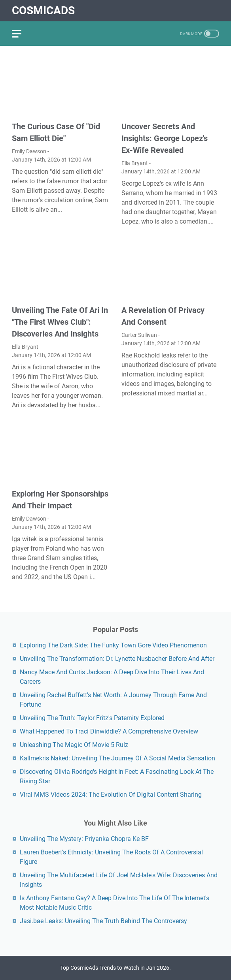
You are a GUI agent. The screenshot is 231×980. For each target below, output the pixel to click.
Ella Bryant (135, 163)
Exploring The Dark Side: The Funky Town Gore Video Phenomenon (113, 645)
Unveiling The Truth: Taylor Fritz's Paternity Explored (92, 718)
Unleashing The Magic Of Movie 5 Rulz (74, 745)
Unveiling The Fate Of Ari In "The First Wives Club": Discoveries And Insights (60, 322)
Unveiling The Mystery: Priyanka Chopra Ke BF (84, 839)
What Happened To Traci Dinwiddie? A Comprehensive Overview (109, 731)
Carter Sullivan (139, 335)
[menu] (21, 34)
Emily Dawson (29, 151)
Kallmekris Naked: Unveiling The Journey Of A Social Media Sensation (117, 758)
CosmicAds (43, 10)
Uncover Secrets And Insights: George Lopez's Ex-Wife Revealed (165, 138)
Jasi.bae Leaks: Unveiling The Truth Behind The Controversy (103, 921)
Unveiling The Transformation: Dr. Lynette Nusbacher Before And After (117, 659)
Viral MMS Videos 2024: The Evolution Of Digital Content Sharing (111, 795)
